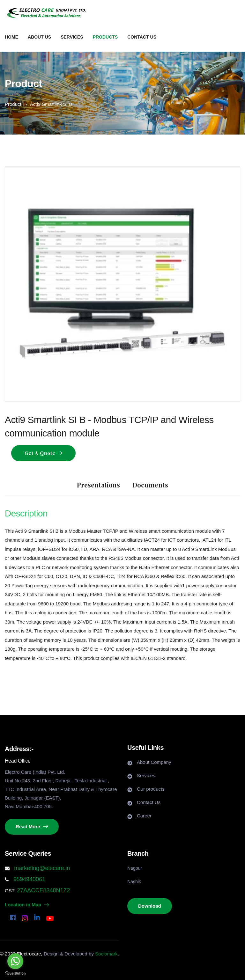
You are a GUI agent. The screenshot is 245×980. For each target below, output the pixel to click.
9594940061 (29, 879)
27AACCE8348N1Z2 (43, 890)
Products (105, 37)
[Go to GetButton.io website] (15, 973)
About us (39, 37)
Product (13, 104)
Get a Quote (41, 453)
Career (144, 816)
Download (150, 906)
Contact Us (149, 802)
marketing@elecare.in (42, 868)
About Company (154, 762)
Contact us (142, 37)
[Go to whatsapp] (15, 961)
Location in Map (27, 905)
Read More (32, 826)
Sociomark (106, 954)
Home (11, 37)
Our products (151, 789)
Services (72, 37)
